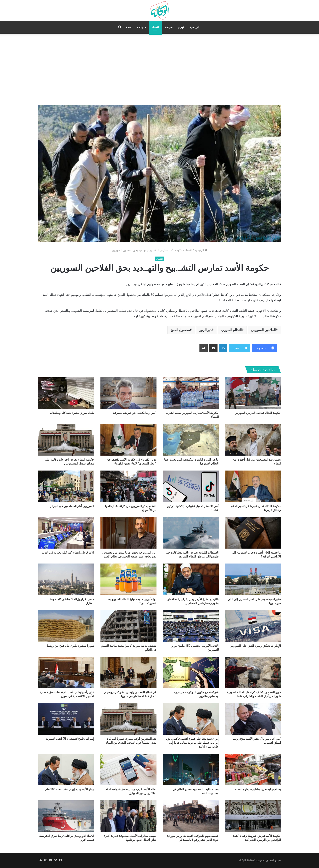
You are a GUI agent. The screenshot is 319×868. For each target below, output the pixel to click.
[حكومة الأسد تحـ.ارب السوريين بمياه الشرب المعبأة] (191, 393)
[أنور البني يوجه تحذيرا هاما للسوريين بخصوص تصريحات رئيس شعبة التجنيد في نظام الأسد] (128, 533)
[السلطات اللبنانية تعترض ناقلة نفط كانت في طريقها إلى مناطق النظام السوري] (191, 533)
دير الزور (205, 330)
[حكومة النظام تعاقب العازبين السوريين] (253, 393)
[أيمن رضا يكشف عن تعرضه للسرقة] (128, 393)
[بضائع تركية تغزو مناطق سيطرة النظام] (253, 769)
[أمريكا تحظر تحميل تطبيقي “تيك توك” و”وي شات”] (191, 486)
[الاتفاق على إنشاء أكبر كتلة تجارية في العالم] (66, 533)
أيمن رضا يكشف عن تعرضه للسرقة (135, 413)
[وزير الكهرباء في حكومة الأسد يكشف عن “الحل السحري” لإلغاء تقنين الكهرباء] (128, 440)
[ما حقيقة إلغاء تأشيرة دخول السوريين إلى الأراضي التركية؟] (253, 533)
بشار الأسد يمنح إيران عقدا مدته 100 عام (70, 789)
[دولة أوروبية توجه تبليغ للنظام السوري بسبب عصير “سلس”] (128, 579)
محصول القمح (180, 330)
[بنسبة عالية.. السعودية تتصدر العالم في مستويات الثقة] (191, 769)
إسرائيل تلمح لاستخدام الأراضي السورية (70, 739)
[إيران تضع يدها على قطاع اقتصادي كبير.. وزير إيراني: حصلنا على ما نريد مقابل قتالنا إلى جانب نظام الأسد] (191, 719)
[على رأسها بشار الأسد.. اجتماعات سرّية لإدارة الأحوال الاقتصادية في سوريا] (66, 672)
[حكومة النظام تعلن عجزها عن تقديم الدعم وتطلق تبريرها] (253, 486)
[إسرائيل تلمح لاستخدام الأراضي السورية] (66, 719)
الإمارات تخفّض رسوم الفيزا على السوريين (255, 646)
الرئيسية (195, 27)
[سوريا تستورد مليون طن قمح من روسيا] (66, 626)
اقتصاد (155, 27)
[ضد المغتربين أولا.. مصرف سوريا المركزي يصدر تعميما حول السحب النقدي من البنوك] (128, 719)
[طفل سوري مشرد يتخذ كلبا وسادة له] (66, 393)
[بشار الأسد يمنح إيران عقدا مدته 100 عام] (66, 769)
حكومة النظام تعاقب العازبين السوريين (258, 413)
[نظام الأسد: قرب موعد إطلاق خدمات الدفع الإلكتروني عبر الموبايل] (128, 769)
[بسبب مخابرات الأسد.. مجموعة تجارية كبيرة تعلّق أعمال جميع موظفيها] (128, 816)
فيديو (181, 27)
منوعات (142, 27)
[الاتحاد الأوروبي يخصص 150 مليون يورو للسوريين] (191, 626)
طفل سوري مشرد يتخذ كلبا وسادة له (72, 413)
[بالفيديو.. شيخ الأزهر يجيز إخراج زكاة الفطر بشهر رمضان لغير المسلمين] (191, 579)
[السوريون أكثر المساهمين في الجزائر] (66, 486)
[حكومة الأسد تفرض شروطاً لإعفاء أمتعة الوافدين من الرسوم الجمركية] (253, 816)
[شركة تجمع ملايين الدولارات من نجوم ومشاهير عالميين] (191, 672)
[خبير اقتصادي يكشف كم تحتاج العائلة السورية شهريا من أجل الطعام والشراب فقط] (253, 672)
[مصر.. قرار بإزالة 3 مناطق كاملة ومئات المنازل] (66, 579)
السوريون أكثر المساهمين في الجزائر (72, 506)
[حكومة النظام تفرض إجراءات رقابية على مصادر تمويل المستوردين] (66, 440)
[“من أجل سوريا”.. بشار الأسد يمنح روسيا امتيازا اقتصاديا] (253, 719)
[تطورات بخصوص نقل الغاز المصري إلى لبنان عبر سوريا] (253, 579)
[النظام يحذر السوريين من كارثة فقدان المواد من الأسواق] (128, 486)
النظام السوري (231, 330)
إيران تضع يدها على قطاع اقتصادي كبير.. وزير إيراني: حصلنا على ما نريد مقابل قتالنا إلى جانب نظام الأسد (192, 743)
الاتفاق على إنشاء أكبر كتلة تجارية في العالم (68, 553)
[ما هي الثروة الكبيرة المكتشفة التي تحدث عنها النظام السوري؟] (191, 440)
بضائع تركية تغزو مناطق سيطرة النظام (258, 789)
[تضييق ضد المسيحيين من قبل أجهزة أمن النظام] (253, 440)
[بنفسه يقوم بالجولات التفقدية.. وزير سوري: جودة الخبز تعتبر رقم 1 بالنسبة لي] (191, 816)
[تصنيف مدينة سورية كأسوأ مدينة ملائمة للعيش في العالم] (128, 626)
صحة (129, 27)
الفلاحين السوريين (263, 330)
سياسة (169, 27)
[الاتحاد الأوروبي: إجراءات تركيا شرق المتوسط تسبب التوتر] (66, 816)
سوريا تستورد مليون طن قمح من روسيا (71, 646)
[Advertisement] (160, 69)
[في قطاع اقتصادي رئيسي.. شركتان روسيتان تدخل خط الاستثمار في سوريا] (128, 672)
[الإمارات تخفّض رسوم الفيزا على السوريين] (253, 626)
